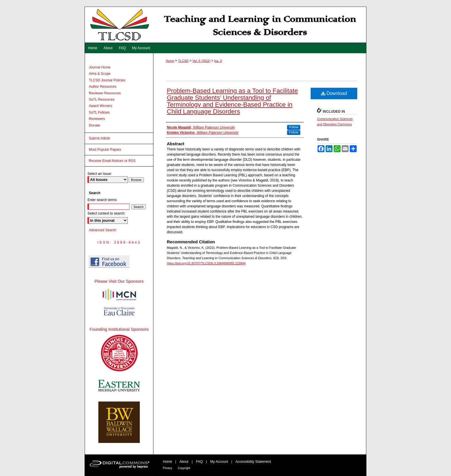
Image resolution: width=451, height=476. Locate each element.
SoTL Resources (102, 100)
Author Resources (103, 87)
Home (170, 61)
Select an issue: (100, 174)
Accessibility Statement (253, 462)
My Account (219, 462)
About (184, 462)
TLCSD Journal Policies (107, 80)
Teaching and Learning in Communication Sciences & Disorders (225, 25)
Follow (294, 127)
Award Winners (101, 106)
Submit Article (99, 138)
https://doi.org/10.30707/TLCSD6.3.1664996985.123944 (206, 263)
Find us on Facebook (109, 262)
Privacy (168, 468)
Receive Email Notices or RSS (112, 161)
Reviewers (97, 119)
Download (334, 93)
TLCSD (183, 61)
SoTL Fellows (99, 112)
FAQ (199, 462)
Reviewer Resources (105, 93)
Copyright (184, 468)
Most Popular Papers (105, 150)
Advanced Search (103, 230)
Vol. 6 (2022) (201, 61)
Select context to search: (106, 213)
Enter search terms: (103, 200)
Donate (94, 125)
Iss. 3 (218, 61)
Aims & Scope (100, 74)
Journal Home (100, 67)
